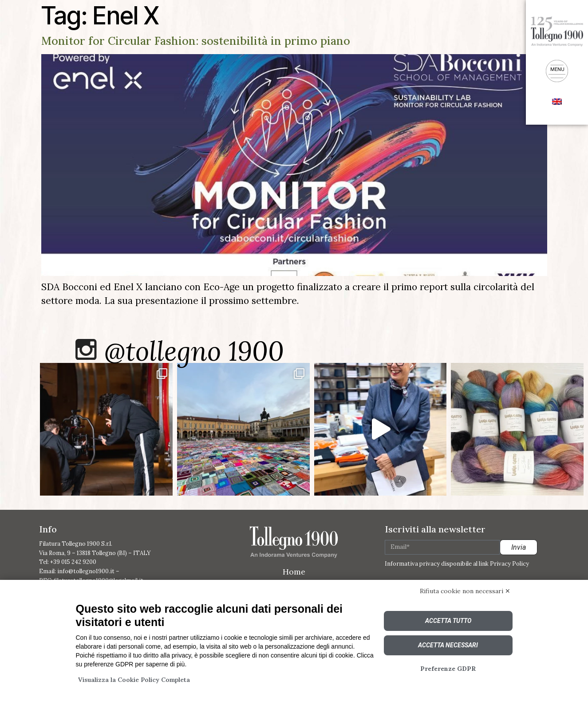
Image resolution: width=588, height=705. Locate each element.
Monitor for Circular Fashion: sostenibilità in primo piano (196, 41)
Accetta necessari (448, 645)
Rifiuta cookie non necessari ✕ (465, 591)
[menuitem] (557, 101)
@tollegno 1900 (195, 351)
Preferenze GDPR (448, 669)
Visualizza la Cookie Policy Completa (134, 680)
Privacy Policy (509, 564)
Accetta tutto (448, 621)
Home (294, 573)
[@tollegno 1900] (86, 350)
